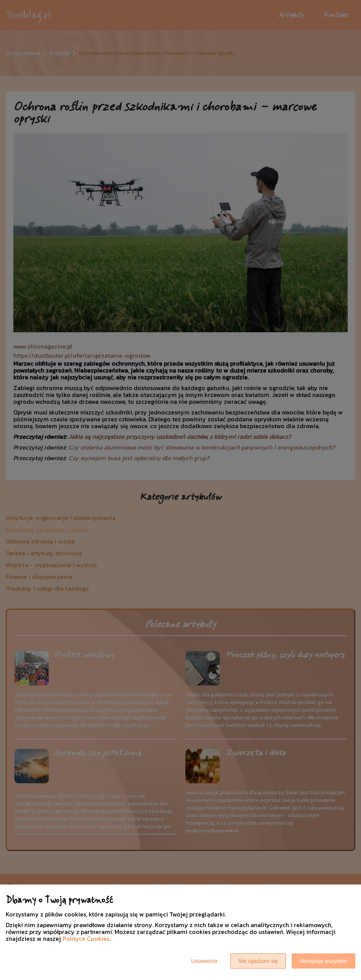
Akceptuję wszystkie (323, 961)
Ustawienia (204, 961)
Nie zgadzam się (258, 961)
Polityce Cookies (86, 939)
